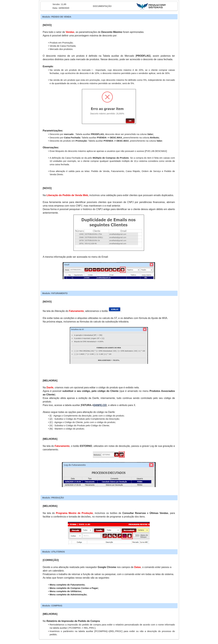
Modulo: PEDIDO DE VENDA (57, 17)
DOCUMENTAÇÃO (102, 6)
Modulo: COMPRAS (52, 606)
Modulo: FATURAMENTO (55, 293)
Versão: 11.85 (59, 4)
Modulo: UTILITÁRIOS (54, 552)
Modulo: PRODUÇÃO (53, 498)
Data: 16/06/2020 (61, 8)
